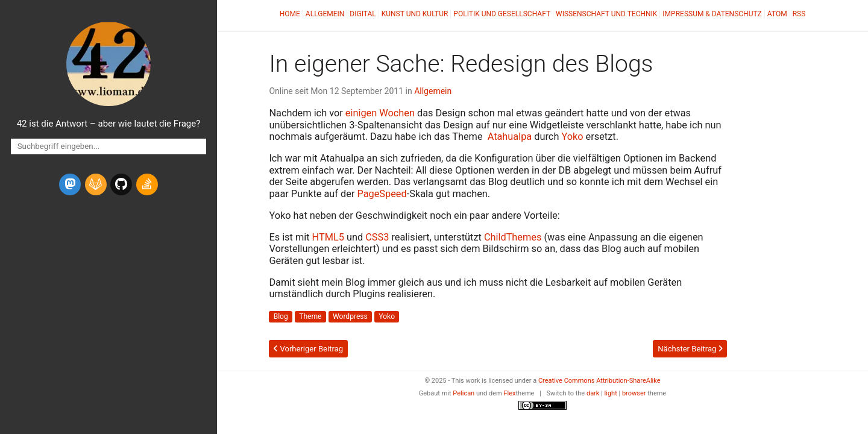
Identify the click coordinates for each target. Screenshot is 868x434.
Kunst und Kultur (415, 14)
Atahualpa (510, 137)
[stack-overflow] (147, 184)
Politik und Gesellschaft (502, 14)
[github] (121, 184)
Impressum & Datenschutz (712, 14)
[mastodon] (70, 184)
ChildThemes (513, 237)
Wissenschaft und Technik (606, 14)
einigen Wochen (380, 113)
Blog (281, 316)
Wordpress (350, 316)
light (611, 393)
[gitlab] (96, 184)
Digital (363, 14)
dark (593, 393)
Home (290, 14)
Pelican (464, 393)
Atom (777, 14)
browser (634, 393)
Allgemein (325, 14)
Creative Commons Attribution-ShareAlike (599, 381)
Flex (509, 393)
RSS (799, 14)
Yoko (572, 137)
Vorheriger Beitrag (308, 349)
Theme (310, 316)
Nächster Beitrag (690, 349)
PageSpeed (382, 194)
